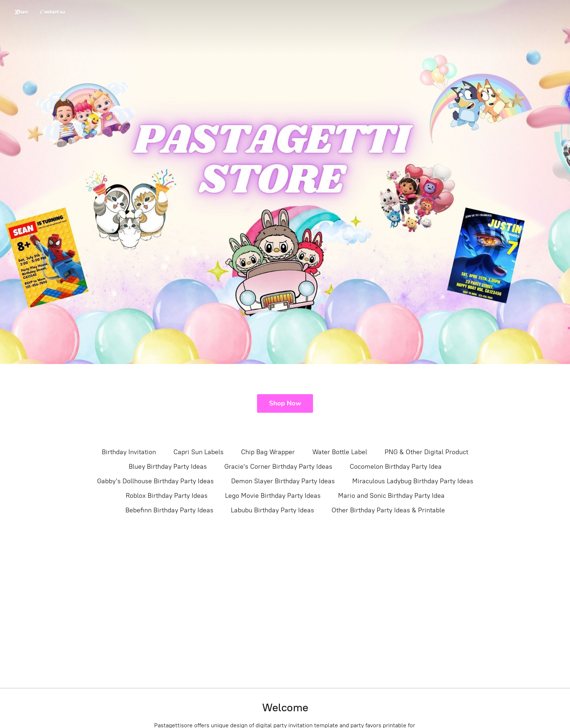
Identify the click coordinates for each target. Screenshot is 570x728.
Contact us (52, 12)
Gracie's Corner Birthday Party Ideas (278, 467)
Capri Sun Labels (198, 452)
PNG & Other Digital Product (426, 452)
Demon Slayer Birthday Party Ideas (283, 481)
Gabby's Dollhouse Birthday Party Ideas (155, 481)
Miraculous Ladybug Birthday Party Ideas (413, 481)
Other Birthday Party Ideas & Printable (388, 510)
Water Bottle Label (340, 452)
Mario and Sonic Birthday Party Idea (391, 496)
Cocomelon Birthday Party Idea (396, 467)
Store (21, 12)
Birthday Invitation (129, 452)
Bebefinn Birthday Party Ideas (169, 510)
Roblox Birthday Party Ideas (167, 496)
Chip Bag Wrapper (268, 452)
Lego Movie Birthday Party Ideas (273, 496)
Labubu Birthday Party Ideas (272, 510)
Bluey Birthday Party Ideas (168, 467)
